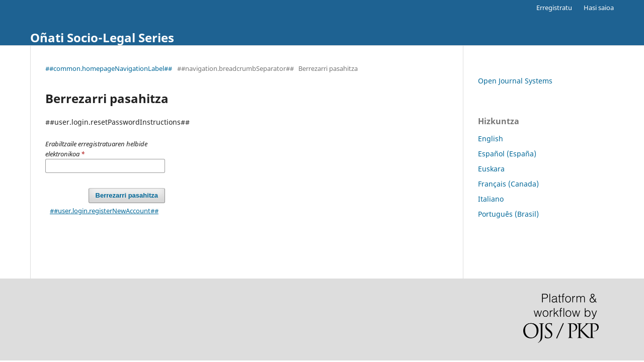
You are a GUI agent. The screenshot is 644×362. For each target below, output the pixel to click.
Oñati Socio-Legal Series (102, 37)
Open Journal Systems (515, 81)
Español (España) (507, 154)
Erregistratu (554, 8)
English (491, 139)
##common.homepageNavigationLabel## (109, 68)
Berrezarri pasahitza (127, 195)
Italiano (491, 199)
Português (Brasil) (508, 214)
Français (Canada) (508, 184)
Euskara (491, 169)
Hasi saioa (599, 8)
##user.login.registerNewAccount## (104, 211)
